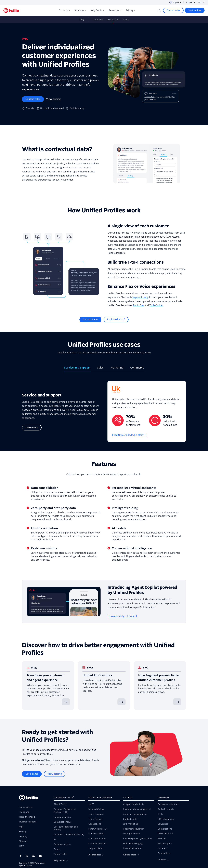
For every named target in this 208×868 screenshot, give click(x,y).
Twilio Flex (138, 305)
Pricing (131, 10)
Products (64, 10)
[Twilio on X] (28, 856)
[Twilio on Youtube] (41, 856)
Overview (98, 20)
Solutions (80, 10)
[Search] (159, 10)
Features (112, 20)
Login (201, 2)
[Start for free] (195, 10)
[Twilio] (11, 10)
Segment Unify (140, 297)
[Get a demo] (32, 774)
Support (191, 2)
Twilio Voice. (156, 305)
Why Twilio (97, 10)
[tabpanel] (104, 414)
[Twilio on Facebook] (21, 856)
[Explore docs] (116, 320)
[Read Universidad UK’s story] (130, 435)
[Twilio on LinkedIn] (35, 856)
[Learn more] (32, 428)
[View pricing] (53, 99)
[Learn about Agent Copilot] (122, 616)
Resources (115, 10)
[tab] (77, 369)
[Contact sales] (173, 10)
